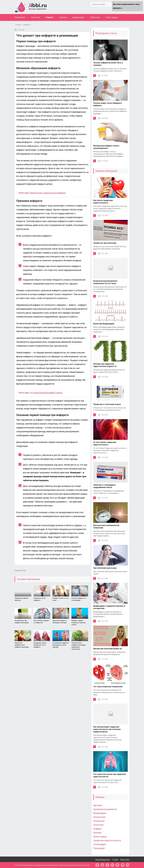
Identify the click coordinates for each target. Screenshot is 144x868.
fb (107, 865)
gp (112, 865)
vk (128, 865)
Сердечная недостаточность (107, 840)
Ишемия (97, 833)
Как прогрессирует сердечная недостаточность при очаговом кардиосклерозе (107, 729)
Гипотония (36, 17)
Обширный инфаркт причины (22, 599)
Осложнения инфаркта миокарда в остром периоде (60, 645)
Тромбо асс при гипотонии (105, 243)
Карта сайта (125, 860)
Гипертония (95, 17)
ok (97, 865)
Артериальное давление (105, 809)
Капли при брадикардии (104, 324)
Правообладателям (103, 860)
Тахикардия (99, 848)
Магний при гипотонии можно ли (107, 649)
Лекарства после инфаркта (40, 599)
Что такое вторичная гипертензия (108, 687)
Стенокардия (100, 844)
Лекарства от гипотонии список (107, 404)
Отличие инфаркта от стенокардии (79, 599)
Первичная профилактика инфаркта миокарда (22, 645)
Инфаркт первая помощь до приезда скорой (78, 623)
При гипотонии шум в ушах (105, 568)
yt (102, 865)
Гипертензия (20, 17)
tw (117, 865)
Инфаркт (50, 17)
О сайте (115, 860)
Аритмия (63, 17)
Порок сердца (112, 17)
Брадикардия (78, 17)
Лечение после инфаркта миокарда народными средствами (78, 646)
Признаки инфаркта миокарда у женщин (60, 622)
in (123, 865)
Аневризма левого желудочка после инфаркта (40, 645)
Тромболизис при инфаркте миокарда (22, 622)
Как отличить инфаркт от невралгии (41, 622)
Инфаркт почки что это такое (61, 599)
